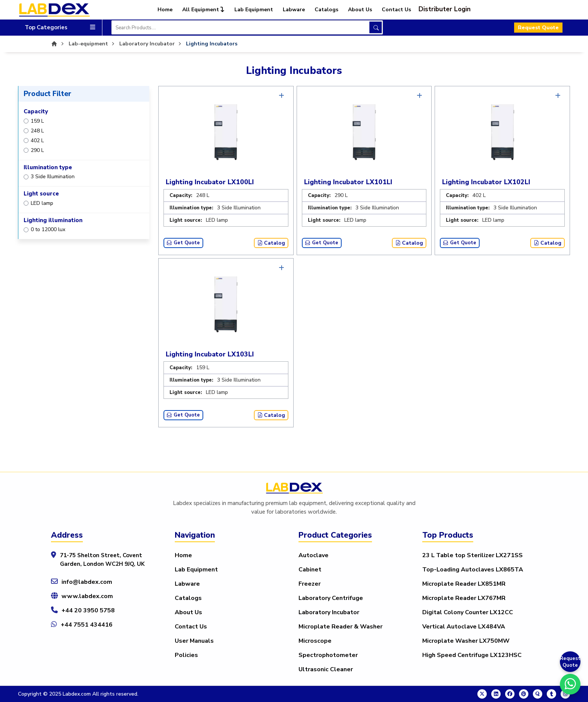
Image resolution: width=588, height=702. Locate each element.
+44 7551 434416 (87, 625)
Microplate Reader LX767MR (464, 598)
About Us (360, 10)
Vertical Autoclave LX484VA (464, 627)
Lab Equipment (254, 10)
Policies (186, 655)
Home (165, 10)
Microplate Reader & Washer (340, 627)
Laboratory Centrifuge (331, 598)
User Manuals (194, 641)
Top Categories (60, 28)
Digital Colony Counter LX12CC (468, 612)
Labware (294, 10)
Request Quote (538, 28)
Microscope (315, 641)
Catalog (271, 243)
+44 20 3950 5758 (88, 610)
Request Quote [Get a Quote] (570, 662)
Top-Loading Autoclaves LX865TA (473, 570)
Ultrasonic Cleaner (326, 669)
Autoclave (313, 555)
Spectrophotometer (328, 655)
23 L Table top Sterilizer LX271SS (472, 555)
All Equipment (203, 10)
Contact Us (396, 10)
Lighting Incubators (212, 44)
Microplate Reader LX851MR (464, 584)
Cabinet (310, 570)
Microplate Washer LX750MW (466, 641)
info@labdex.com (87, 582)
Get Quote (183, 243)
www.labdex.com (87, 596)
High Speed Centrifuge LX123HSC (472, 655)
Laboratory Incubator (329, 612)
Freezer (310, 584)
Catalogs (326, 10)
